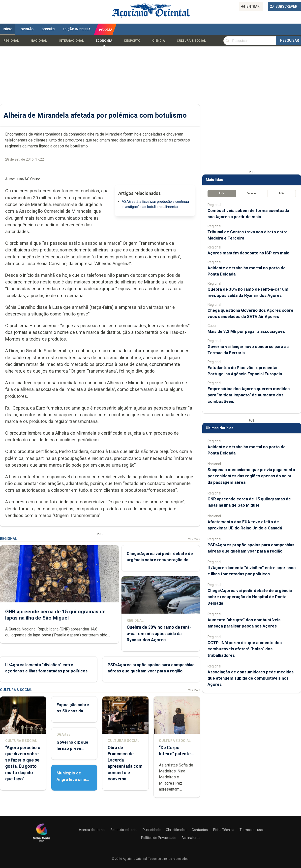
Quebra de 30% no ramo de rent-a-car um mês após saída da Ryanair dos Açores (159, 633)
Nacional (39, 41)
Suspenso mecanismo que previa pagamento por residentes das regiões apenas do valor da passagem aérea (251, 476)
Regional (11, 41)
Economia (104, 41)
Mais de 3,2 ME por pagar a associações (246, 331)
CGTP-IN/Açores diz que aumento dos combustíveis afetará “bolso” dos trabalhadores (245, 649)
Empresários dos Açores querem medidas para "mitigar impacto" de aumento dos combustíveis (249, 395)
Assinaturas (191, 838)
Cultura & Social (191, 41)
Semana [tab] (252, 193)
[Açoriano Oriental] (41, 842)
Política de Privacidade (159, 838)
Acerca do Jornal (92, 830)
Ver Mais (194, 539)
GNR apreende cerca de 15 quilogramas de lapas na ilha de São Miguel (55, 614)
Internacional (71, 41)
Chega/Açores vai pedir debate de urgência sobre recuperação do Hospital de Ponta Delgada (160, 560)
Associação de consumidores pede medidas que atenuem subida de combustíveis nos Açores (251, 678)
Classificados (176, 830)
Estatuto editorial (124, 830)
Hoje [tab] (222, 193)
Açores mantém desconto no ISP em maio (248, 253)
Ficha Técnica (224, 830)
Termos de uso (251, 830)
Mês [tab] (282, 193)
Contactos (200, 830)
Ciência (159, 41)
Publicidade (152, 830)
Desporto (132, 41)
